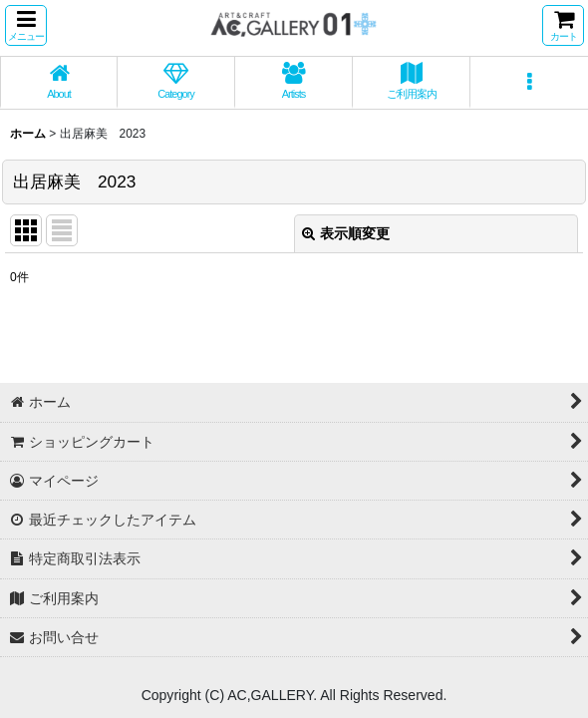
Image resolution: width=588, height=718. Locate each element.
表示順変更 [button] (346, 233)
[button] (26, 25)
